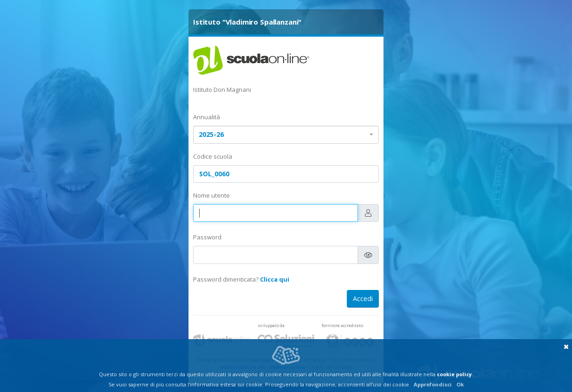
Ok (460, 384)
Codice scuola (213, 156)
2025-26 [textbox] (211, 134)
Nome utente (211, 195)
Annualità (207, 117)
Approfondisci (433, 384)
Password (207, 237)
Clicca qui (275, 279)
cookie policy (454, 374)
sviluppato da (271, 325)
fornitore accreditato (342, 325)
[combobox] (286, 135)
